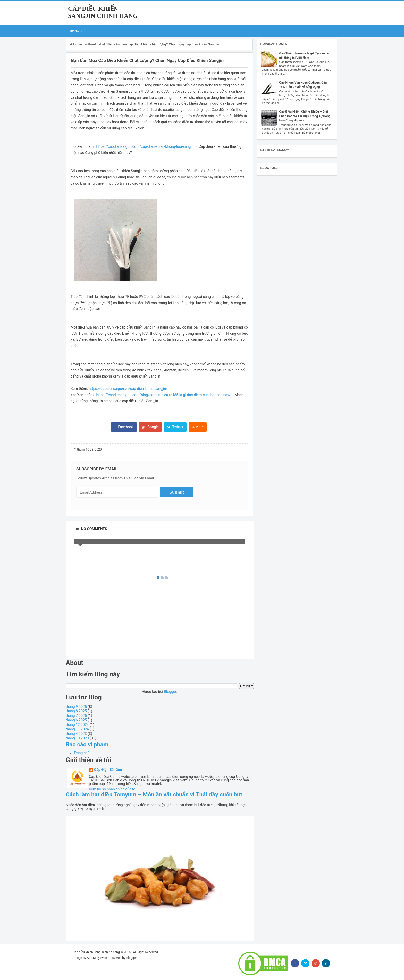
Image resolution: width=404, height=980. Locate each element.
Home (76, 44)
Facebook (124, 427)
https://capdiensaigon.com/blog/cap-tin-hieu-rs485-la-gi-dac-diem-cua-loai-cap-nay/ (163, 395)
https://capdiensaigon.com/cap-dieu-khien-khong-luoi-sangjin (145, 146)
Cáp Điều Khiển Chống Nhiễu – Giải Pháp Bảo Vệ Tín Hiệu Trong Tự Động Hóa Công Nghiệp (305, 116)
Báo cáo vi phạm (87, 744)
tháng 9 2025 (76, 707)
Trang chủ (78, 31)
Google (150, 427)
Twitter (175, 427)
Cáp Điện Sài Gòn (108, 770)
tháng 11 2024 (77, 729)
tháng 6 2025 (76, 720)
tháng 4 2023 (76, 734)
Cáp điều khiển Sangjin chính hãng (96, 952)
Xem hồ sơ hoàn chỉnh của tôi (113, 789)
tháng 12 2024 (77, 725)
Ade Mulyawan (97, 958)
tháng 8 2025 (76, 711)
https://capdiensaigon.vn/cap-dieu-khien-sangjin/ (128, 389)
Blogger (170, 692)
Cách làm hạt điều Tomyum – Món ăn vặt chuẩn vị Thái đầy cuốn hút (154, 794)
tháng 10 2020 (77, 738)
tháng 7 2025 (76, 716)
